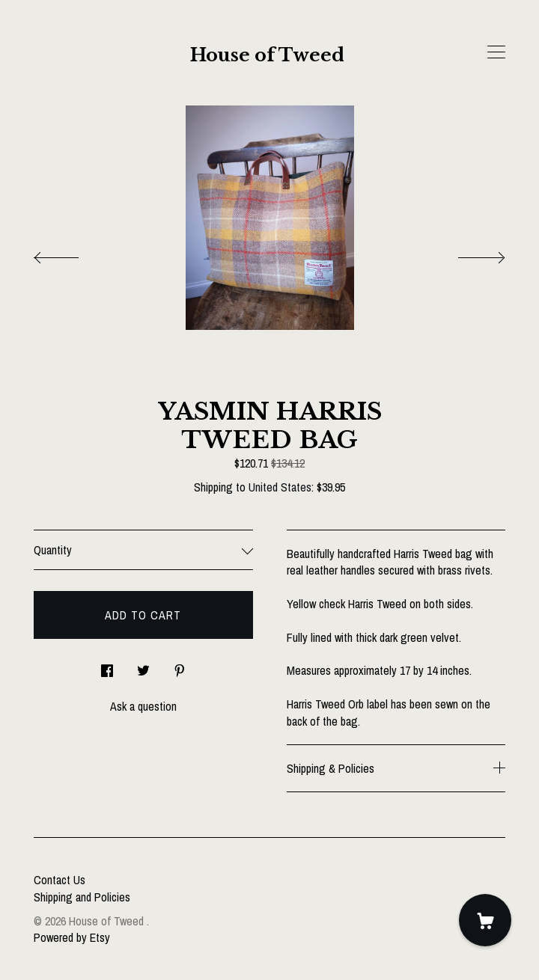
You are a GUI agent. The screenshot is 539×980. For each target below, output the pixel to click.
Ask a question (143, 706)
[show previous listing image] (71, 254)
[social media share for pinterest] (180, 666)
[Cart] (485, 920)
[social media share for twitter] (143, 666)
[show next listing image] (468, 254)
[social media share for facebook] (107, 666)
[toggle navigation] (496, 52)
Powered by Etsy (72, 937)
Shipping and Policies (82, 897)
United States (280, 487)
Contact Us (60, 880)
